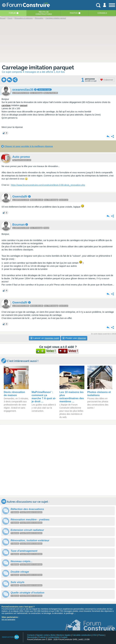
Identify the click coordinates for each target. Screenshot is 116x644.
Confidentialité (53, 637)
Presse (101, 635)
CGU (95, 635)
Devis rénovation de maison (14, 394)
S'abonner (107, 80)
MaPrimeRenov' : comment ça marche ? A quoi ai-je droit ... (44, 397)
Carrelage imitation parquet (38, 67)
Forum (12, 13)
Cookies (64, 637)
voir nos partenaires (8, 619)
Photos (74, 13)
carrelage (6, 105)
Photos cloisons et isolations (99, 394)
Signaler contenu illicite (46, 635)
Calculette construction (82, 635)
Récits (44, 13)
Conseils (102, 13)
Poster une (74, 338)
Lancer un (45, 338)
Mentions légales (64, 635)
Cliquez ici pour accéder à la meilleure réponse (29, 146)
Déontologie (32, 637)
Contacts (31, 635)
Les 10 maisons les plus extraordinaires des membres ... (72, 397)
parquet (24, 105)
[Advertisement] (58, 460)
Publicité (42, 637)
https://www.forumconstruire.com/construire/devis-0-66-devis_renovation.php (48, 185)
